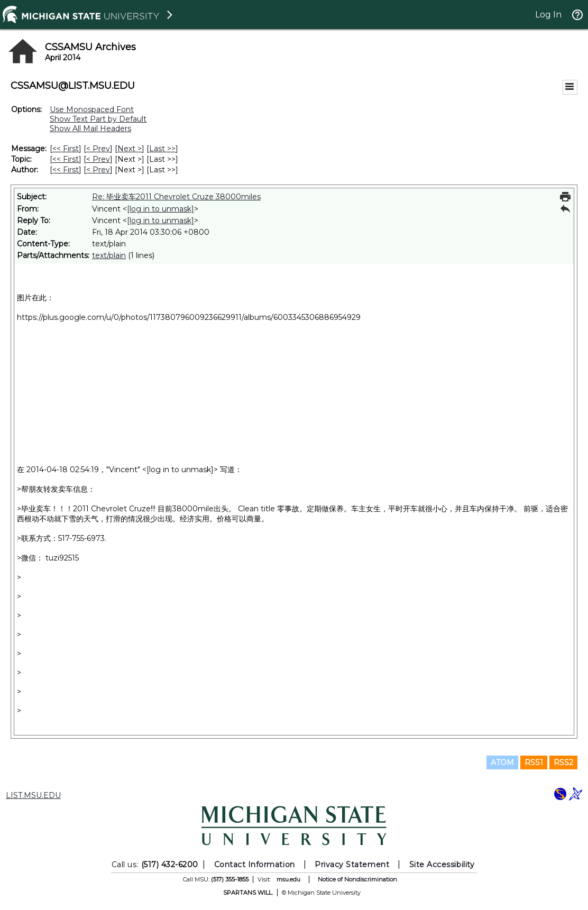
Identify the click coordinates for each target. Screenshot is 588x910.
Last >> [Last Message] (162, 149)
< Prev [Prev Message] (98, 149)
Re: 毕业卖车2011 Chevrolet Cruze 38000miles (176, 197)
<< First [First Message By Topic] (66, 159)
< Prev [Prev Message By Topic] (98, 159)
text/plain (109, 255)
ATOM (502, 762)
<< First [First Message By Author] (66, 170)
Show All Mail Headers (90, 128)
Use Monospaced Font (92, 109)
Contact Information (255, 865)
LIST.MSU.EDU (33, 795)
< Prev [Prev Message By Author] (98, 170)
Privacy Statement (352, 865)
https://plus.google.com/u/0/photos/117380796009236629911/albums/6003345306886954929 (189, 317)
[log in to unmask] (160, 209)
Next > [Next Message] (130, 149)
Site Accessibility (442, 865)
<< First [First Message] (66, 149)
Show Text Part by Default (98, 119)
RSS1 (534, 762)
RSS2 (563, 762)
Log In (548, 15)
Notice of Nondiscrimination (357, 879)
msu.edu (288, 879)
